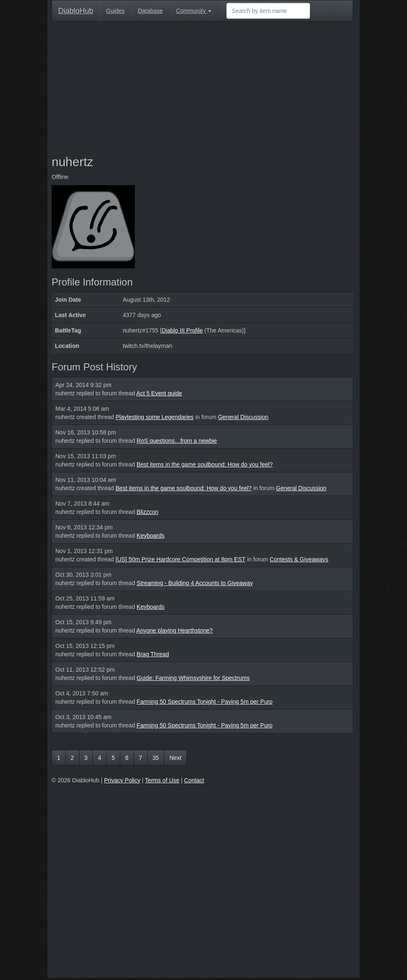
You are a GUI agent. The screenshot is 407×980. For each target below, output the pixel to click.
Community (194, 11)
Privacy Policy (122, 780)
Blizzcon (147, 512)
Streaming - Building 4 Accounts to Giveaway (195, 583)
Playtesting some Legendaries (155, 417)
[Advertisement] (202, 88)
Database (150, 11)
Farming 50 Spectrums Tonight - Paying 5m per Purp (205, 702)
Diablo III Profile (182, 330)
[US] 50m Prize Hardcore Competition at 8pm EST (181, 559)
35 (156, 758)
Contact (194, 780)
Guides (115, 11)
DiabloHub (76, 10)
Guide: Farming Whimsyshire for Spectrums (193, 678)
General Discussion (243, 417)
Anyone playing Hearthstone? (175, 630)
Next (175, 758)
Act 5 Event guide (159, 393)
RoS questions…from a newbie (177, 441)
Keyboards (150, 536)
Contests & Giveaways (299, 559)
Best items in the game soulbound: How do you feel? (205, 464)
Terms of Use (162, 780)
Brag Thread (153, 654)
